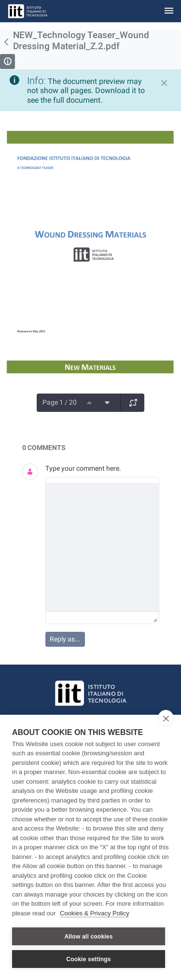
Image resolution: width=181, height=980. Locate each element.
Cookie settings (88, 959)
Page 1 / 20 (60, 402)
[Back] (7, 42)
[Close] (164, 83)
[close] (166, 718)
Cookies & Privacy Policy (95, 913)
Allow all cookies (88, 937)
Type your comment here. (83, 468)
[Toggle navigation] (169, 11)
